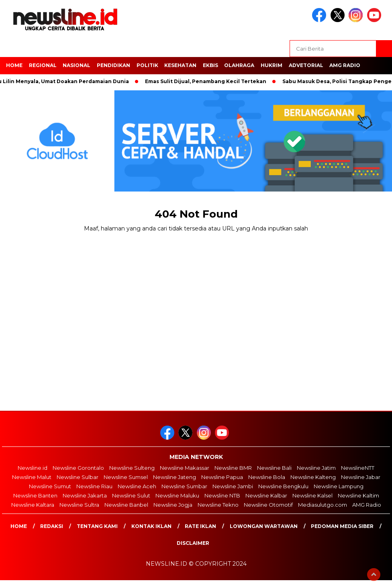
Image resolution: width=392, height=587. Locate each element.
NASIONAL (77, 65)
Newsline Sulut (131, 495)
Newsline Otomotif (268, 505)
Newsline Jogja (173, 505)
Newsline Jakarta (85, 495)
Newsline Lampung (339, 486)
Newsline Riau (94, 486)
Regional (43, 65)
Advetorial (306, 65)
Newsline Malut (32, 477)
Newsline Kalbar (266, 495)
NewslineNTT (358, 468)
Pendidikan (113, 65)
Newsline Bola (267, 477)
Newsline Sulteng (132, 468)
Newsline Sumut (50, 486)
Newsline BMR (233, 468)
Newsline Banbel (126, 505)
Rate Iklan (200, 526)
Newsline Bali (274, 468)
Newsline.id (33, 468)
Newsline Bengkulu (283, 486)
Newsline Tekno (218, 505)
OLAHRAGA (239, 65)
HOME (14, 65)
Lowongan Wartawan (264, 526)
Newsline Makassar (185, 468)
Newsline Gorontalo (78, 468)
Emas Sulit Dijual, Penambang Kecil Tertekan (209, 81)
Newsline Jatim (316, 468)
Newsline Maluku (177, 495)
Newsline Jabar (361, 477)
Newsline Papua (222, 477)
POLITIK (147, 65)
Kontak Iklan (151, 526)
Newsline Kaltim (358, 495)
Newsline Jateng (175, 477)
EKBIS (210, 65)
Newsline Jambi (233, 486)
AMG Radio (345, 65)
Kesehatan (180, 65)
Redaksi (52, 526)
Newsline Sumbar (184, 486)
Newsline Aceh (137, 486)
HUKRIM (272, 65)
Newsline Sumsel (126, 477)
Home (19, 526)
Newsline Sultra (79, 505)
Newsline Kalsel (312, 495)
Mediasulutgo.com (323, 505)
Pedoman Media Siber (342, 526)
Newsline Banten (35, 495)
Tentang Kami (97, 526)
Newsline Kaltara (33, 505)
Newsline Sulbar (78, 477)
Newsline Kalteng (313, 477)
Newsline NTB (222, 495)
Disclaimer (193, 543)
